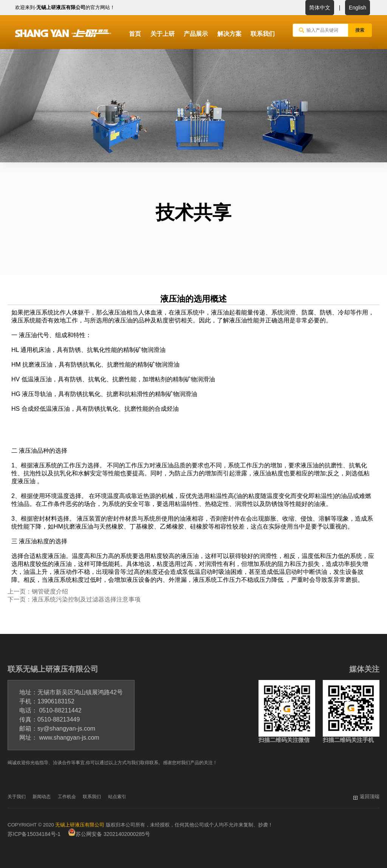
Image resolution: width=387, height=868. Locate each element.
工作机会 (67, 797)
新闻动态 (42, 797)
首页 (135, 34)
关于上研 (163, 34)
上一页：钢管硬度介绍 (38, 591)
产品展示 (196, 34)
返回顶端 (370, 796)
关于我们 (17, 797)
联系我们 (263, 34)
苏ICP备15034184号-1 (34, 834)
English (358, 8)
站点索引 (117, 797)
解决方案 (229, 34)
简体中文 (320, 8)
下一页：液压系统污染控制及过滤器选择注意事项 (74, 599)
